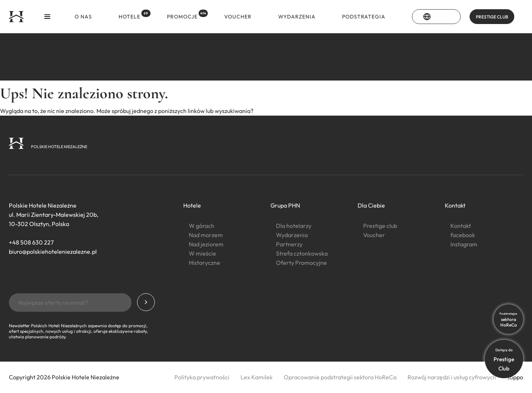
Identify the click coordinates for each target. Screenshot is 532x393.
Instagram (464, 244)
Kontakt (455, 205)
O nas (83, 17)
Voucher (238, 17)
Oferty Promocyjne (301, 263)
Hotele (131, 15)
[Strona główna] (16, 17)
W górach (202, 226)
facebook (463, 235)
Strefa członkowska (302, 253)
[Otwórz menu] (47, 17)
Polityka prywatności (202, 377)
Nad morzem (206, 235)
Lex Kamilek (257, 377)
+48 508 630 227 (31, 242)
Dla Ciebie (371, 205)
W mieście (202, 253)
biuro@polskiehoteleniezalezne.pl (53, 252)
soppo (515, 377)
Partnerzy (289, 244)
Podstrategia (364, 17)
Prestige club (380, 226)
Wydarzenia (297, 17)
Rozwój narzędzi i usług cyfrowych (452, 377)
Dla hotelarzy (294, 226)
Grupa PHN (285, 205)
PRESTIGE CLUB (492, 17)
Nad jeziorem (206, 244)
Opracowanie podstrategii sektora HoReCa (340, 377)
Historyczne (204, 263)
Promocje (184, 15)
